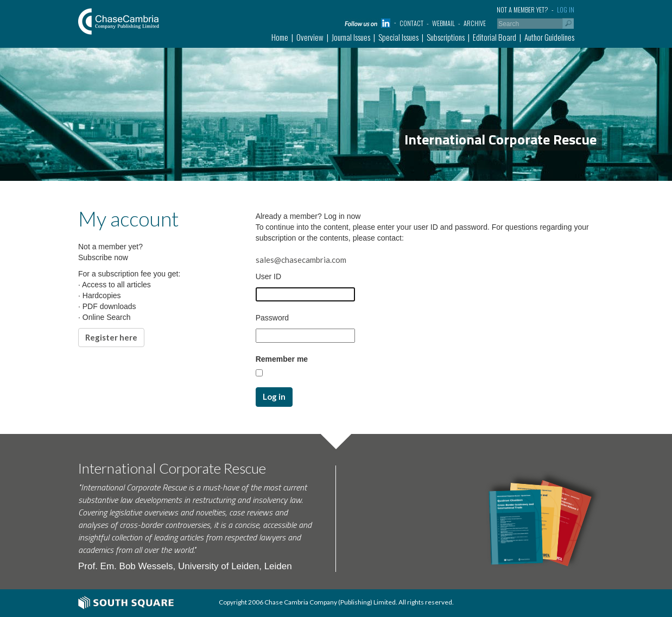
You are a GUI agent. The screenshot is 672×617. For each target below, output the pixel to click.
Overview (310, 37)
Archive (475, 23)
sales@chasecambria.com (301, 260)
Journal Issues (351, 37)
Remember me (282, 359)
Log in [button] (274, 396)
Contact (411, 23)
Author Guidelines (549, 37)
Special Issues (398, 37)
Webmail (443, 23)
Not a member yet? (522, 10)
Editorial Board (495, 37)
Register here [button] (111, 337)
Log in (566, 10)
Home (280, 37)
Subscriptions (446, 37)
